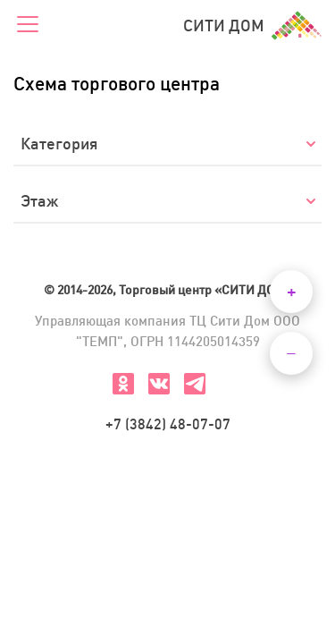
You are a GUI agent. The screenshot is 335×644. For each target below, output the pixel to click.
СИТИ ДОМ (252, 25)
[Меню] (28, 25)
